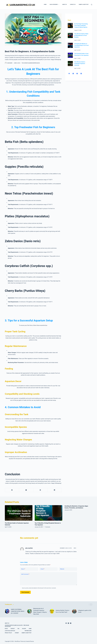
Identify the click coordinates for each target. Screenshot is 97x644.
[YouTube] (81, 74)
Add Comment (25, 574)
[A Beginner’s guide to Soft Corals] (74, 611)
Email (43, 569)
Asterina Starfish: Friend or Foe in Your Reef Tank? (63, 611)
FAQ (18, 629)
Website (62, 569)
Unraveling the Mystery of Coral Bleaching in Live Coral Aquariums (81, 45)
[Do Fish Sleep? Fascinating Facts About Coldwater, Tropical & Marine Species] (70, 26)
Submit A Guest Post (84, 4)
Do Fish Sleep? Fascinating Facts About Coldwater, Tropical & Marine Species (81, 26)
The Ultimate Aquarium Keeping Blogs (31, 63)
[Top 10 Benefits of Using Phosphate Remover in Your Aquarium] (48, 513)
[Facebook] (12, 490)
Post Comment (25, 592)
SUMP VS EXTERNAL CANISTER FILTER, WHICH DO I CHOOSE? (18, 611)
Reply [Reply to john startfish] (75, 548)
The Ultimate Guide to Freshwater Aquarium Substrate (80, 64)
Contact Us (73, 4)
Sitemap (17, 633)
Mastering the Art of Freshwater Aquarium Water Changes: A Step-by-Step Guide (40, 611)
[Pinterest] (40, 490)
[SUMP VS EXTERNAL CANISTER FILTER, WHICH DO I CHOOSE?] (7, 611)
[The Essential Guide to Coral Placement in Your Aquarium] (70, 55)
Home (45, 4)
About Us (65, 4)
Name (23, 569)
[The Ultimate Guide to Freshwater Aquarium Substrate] (70, 64)
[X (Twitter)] (26, 490)
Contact (13, 629)
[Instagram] (77, 74)
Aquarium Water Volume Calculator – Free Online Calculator (17, 626)
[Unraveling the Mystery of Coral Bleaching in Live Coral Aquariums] (70, 45)
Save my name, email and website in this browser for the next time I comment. (39, 588)
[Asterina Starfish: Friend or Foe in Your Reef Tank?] (52, 611)
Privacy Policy (8, 633)
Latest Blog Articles (10, 631)
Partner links (28, 631)
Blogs (6, 629)
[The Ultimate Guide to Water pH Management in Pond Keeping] (70, 35)
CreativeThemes (30, 641)
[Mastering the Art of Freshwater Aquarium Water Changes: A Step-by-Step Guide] (30, 611)
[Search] (92, 5)
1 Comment (47, 527)
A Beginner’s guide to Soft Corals (85, 611)
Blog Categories (55, 5)
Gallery (24, 629)
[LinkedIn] (55, 490)
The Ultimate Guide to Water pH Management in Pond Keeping (81, 35)
